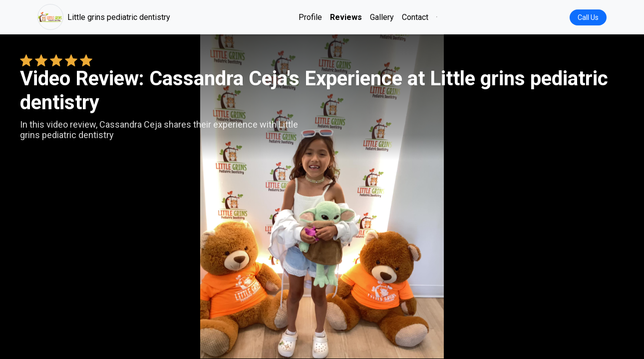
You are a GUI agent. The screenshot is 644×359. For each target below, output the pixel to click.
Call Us (588, 17)
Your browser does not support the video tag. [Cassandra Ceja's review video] (322, 196)
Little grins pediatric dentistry (104, 17)
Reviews (346, 17)
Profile (310, 17)
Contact (415, 17)
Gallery (382, 17)
